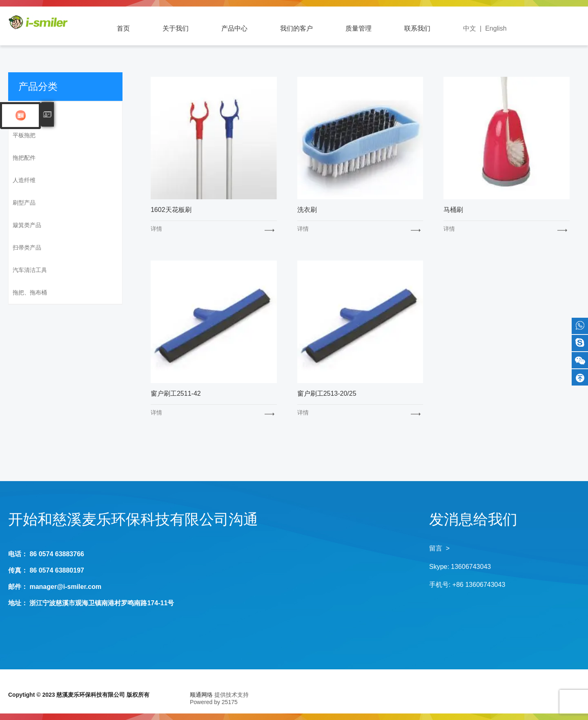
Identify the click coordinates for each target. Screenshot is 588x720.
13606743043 (471, 567)
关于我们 (176, 28)
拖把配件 (24, 158)
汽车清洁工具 (30, 270)
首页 (123, 28)
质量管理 (359, 28)
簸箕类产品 (27, 225)
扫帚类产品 (27, 247)
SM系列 (23, 113)
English (496, 28)
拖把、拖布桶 (30, 292)
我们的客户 (296, 28)
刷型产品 (24, 203)
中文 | (474, 28)
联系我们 (417, 28)
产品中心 (234, 28)
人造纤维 (24, 180)
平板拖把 (24, 135)
